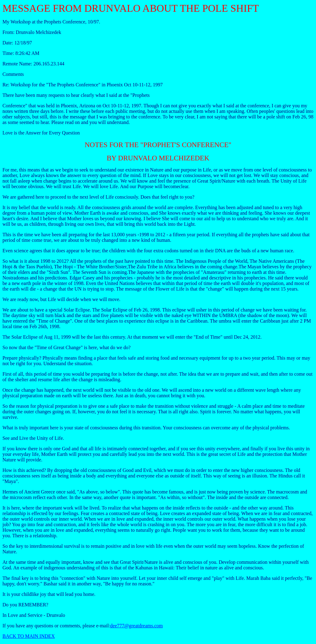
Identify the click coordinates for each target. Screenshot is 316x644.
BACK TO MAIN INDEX (29, 636)
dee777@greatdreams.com (137, 626)
